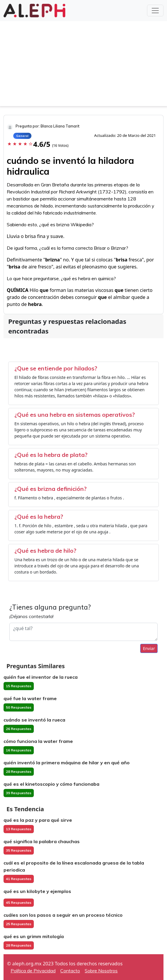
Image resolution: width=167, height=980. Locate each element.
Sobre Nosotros (101, 971)
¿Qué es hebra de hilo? (45, 551)
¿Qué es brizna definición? (51, 489)
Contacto (70, 971)
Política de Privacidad (33, 971)
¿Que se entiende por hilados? (56, 368)
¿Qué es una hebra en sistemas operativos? (75, 415)
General (22, 136)
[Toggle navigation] (155, 11)
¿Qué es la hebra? (39, 517)
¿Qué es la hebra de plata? (51, 455)
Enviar (149, 648)
